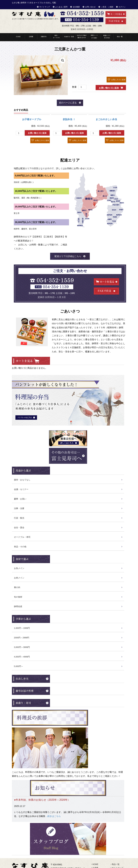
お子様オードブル (32, 119)
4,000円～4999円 (22, 657)
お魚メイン (19, 568)
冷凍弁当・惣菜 (69, 37)
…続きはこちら (53, 800)
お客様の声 (117, 827)
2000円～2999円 (22, 638)
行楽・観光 (19, 518)
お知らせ (116, 834)
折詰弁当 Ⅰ (69, 119)
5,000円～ (19, 666)
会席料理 (31, 37)
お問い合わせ (90, 7)
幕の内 (17, 587)
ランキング (97, 859)
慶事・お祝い (20, 499)
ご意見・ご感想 (107, 7)
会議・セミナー (21, 489)
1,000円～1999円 (22, 628)
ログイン (122, 7)
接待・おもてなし (22, 480)
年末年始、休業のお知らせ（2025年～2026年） (43, 784)
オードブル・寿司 (22, 537)
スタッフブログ (118, 837)
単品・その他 (20, 547)
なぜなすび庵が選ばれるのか (82, 37)
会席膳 (95, 820)
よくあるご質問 (61, 7)
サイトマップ (45, 7)
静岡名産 (18, 606)
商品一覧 (120, 37)
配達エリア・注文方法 (107, 37)
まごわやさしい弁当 (106, 119)
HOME (18, 37)
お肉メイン (19, 578)
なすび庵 (65, 865)
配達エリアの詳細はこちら (68, 256)
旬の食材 (18, 597)
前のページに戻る (68, 103)
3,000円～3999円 (22, 647)
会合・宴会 (19, 528)
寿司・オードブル (56, 37)
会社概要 (76, 7)
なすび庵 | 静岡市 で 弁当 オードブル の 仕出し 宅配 (34, 3)
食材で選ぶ (97, 855)
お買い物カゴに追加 (109, 88)
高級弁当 (44, 37)
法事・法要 (19, 508)
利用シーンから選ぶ (94, 37)
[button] (116, 80)
